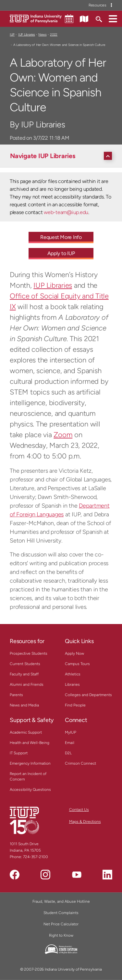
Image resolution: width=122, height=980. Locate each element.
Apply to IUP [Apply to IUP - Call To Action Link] (61, 253)
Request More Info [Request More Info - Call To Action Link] (61, 237)
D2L (68, 753)
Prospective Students (29, 653)
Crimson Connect (80, 763)
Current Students (25, 664)
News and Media (24, 705)
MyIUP (71, 732)
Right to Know (61, 935)
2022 (54, 34)
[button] (113, 18)
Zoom (63, 435)
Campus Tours (77, 664)
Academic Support (26, 732)
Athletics (73, 674)
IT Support (19, 753)
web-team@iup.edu (66, 212)
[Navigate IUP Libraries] (63, 156)
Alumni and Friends (27, 684)
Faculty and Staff (24, 674)
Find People (75, 705)
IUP (12, 34)
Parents (16, 695)
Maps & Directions (85, 822)
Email (70, 743)
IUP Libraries (27, 34)
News (42, 34)
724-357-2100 (36, 857)
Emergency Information (30, 763)
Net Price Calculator (61, 924)
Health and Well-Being (30, 743)
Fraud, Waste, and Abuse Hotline (61, 901)
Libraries (72, 684)
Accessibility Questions (30, 790)
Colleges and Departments (88, 695)
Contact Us (79, 810)
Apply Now (74, 653)
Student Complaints (61, 913)
